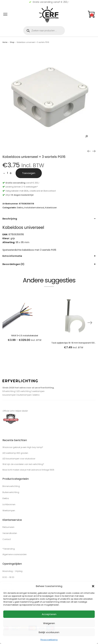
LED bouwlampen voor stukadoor (19, 459)
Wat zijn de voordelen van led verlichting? (23, 464)
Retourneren (8, 527)
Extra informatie (12, 256)
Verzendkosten (10, 533)
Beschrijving (10, 219)
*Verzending (9, 549)
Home (5, 42)
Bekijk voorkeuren (49, 632)
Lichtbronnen (9, 504)
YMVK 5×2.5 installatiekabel (24, 336)
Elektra (20, 208)
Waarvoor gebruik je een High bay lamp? (23, 447)
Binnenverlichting (11, 486)
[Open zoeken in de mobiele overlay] (44, 31)
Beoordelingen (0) (13, 264)
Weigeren (49, 623)
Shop (12, 42)
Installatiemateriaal (34, 208)
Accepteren (49, 614)
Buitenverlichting (11, 492)
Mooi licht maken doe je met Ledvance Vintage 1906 (28, 470)
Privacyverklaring (49, 640)
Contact (7, 539)
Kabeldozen (51, 208)
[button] (93, 586)
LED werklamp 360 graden (15, 453)
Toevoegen (29, 173)
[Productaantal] (7, 173)
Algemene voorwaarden (15, 554)
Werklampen (9, 511)
